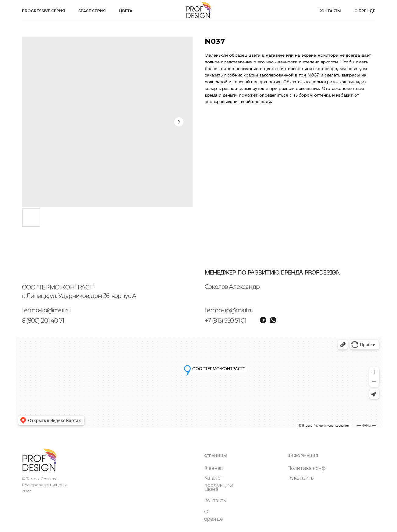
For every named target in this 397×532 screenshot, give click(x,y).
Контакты (330, 11)
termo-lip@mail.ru (46, 310)
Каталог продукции (219, 482)
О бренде (365, 11)
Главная (214, 468)
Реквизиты (301, 478)
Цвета (126, 11)
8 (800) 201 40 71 (43, 321)
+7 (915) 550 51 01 (225, 321)
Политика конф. (307, 468)
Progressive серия (43, 11)
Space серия (92, 11)
